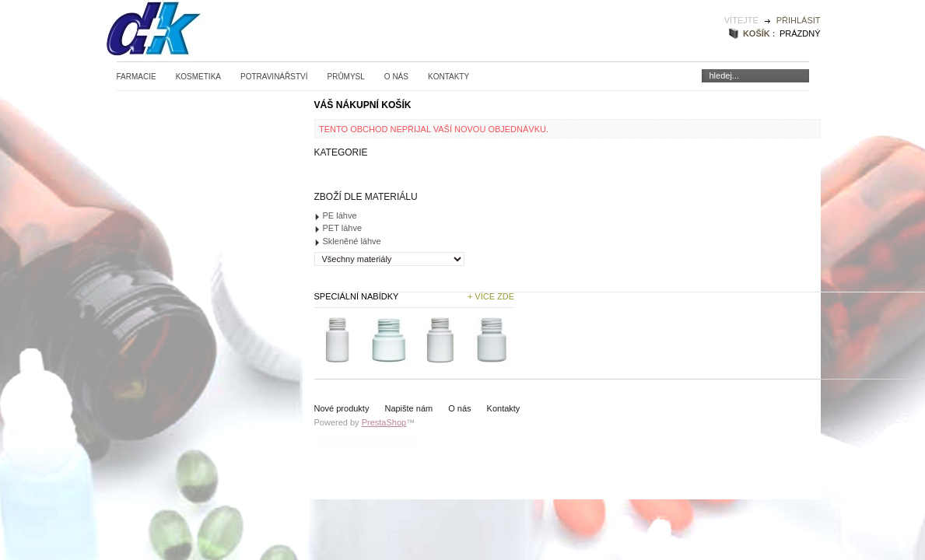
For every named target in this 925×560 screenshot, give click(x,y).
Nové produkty (342, 408)
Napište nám (408, 408)
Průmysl (345, 77)
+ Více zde (491, 296)
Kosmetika (198, 77)
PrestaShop (384, 422)
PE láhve (340, 215)
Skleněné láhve (352, 241)
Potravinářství (274, 77)
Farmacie (137, 77)
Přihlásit (799, 20)
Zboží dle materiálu (366, 197)
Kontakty (448, 77)
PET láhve (343, 228)
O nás (396, 77)
